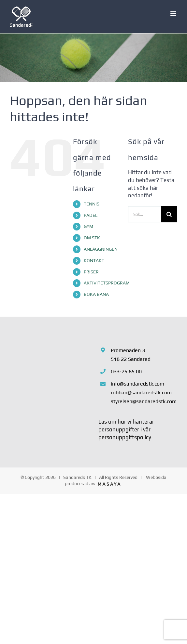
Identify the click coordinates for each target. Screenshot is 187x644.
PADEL (91, 215)
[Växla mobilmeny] (174, 14)
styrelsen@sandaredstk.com (144, 401)
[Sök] (169, 214)
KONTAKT (94, 260)
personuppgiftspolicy (125, 437)
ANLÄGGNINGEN (101, 249)
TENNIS (92, 204)
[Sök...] (144, 214)
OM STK (92, 238)
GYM (88, 226)
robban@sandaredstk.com (141, 393)
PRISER (91, 272)
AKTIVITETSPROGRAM (107, 283)
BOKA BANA (96, 294)
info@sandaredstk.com (137, 384)
